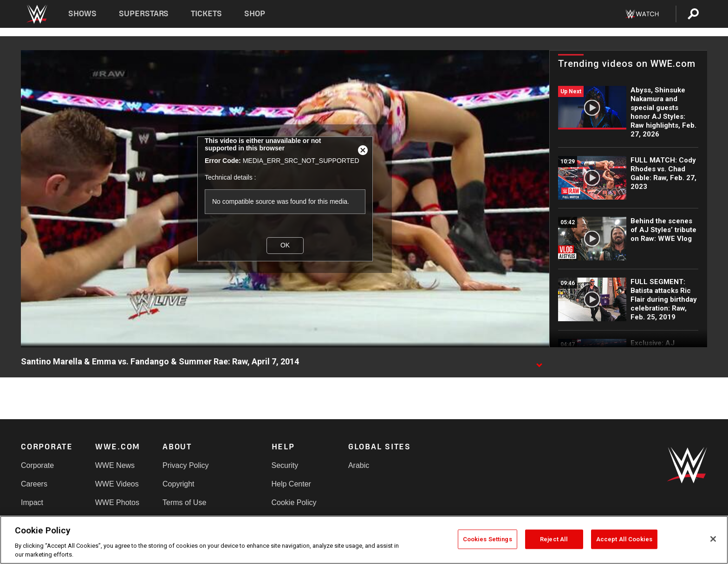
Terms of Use (184, 502)
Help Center (291, 484)
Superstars (144, 14)
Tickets (206, 14)
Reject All (554, 539)
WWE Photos (117, 502)
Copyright (178, 484)
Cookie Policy (294, 502)
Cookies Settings (487, 539)
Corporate (37, 465)
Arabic (359, 465)
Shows (82, 14)
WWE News (115, 465)
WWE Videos (117, 484)
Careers (34, 484)
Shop (255, 14)
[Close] (713, 539)
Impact (32, 502)
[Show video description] (539, 362)
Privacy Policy (186, 465)
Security (285, 465)
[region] (364, 540)
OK (285, 245)
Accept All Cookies (624, 539)
